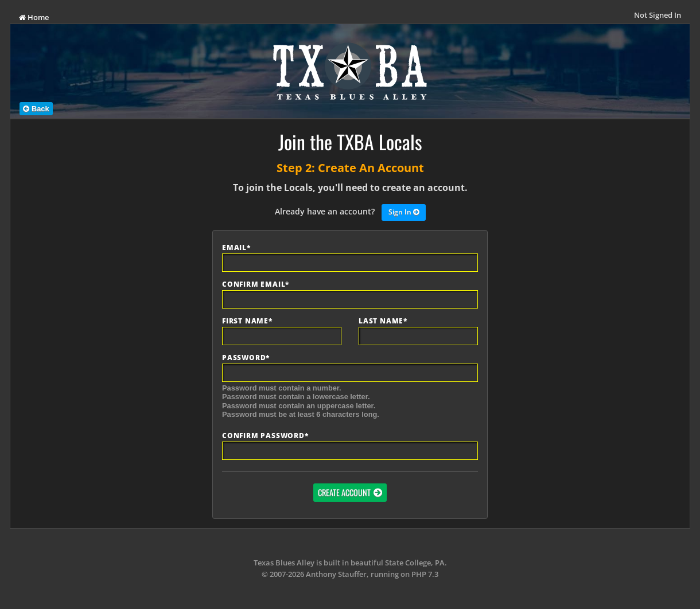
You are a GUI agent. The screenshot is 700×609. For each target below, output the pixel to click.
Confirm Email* (256, 284)
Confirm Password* (265, 436)
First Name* (247, 321)
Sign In (404, 213)
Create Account (344, 492)
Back (36, 109)
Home (34, 17)
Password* (246, 358)
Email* (236, 248)
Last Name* (383, 321)
